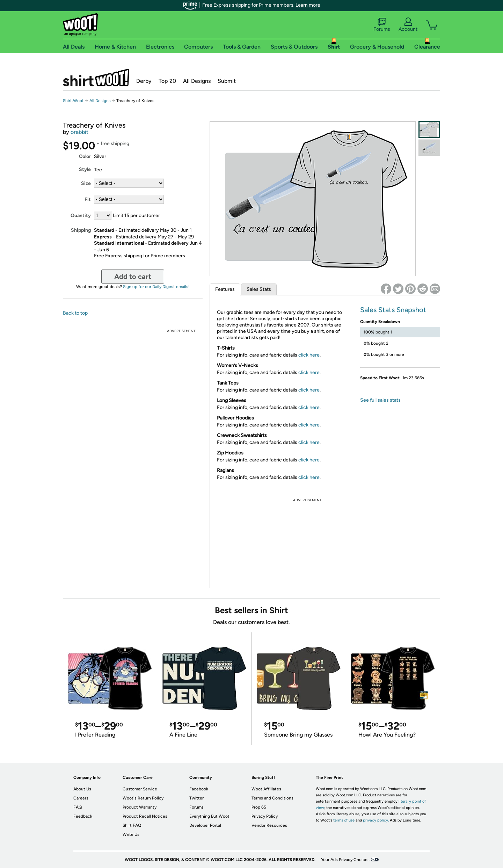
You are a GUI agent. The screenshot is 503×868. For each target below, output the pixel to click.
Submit (227, 81)
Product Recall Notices (145, 816)
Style (85, 169)
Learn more (308, 5)
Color (85, 156)
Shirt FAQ (132, 825)
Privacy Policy (265, 816)
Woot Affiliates (266, 789)
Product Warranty (140, 807)
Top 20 (167, 81)
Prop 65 (259, 807)
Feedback (83, 816)
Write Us (131, 834)
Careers (81, 798)
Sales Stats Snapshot (393, 310)
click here (309, 355)
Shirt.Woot (96, 78)
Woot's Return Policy (143, 798)
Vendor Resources (269, 825)
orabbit (79, 132)
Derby (144, 81)
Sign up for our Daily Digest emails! (156, 287)
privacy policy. (376, 820)
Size (86, 183)
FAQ (78, 807)
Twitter (196, 798)
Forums (382, 25)
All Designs (197, 81)
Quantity (81, 216)
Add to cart (133, 277)
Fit (88, 199)
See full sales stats (380, 400)
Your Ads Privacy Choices (345, 860)
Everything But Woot (209, 816)
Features (225, 289)
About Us (82, 789)
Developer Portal (205, 825)
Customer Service (140, 789)
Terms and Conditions (272, 798)
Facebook (199, 789)
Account (408, 25)
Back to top (75, 313)
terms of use (344, 820)
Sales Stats (259, 289)
